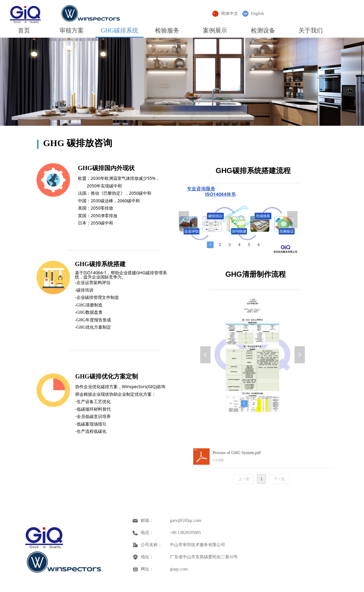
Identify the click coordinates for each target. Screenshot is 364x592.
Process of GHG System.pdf (237, 453)
